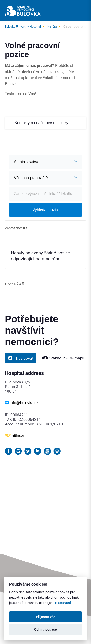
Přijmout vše (46, 617)
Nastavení (63, 603)
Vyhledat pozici (45, 210)
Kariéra (52, 26)
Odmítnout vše (45, 629)
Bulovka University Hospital (23, 26)
